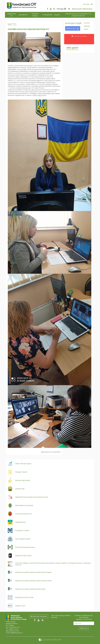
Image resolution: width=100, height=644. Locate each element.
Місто (12, 24)
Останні (87, 23)
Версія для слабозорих (39, 616)
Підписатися (84, 628)
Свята (86, 29)
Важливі (87, 26)
